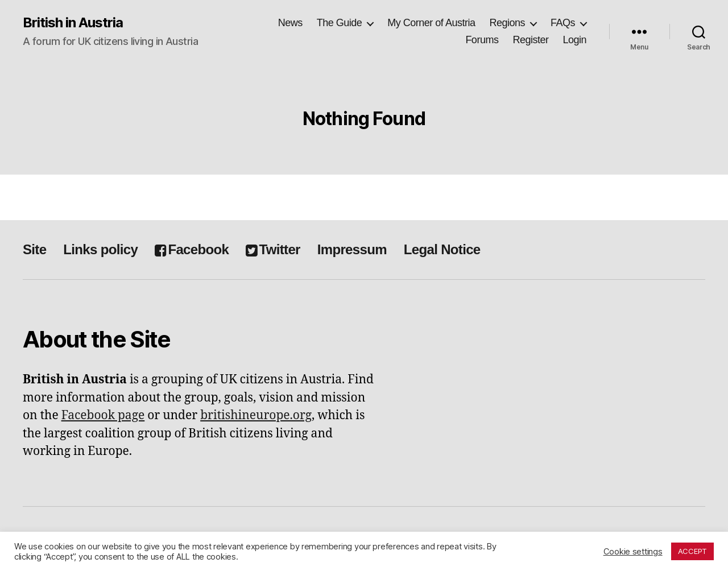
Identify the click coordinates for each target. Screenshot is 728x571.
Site (34, 249)
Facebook (192, 249)
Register (530, 40)
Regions (507, 23)
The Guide (340, 23)
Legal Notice (442, 249)
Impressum (352, 249)
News (290, 23)
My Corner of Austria (431, 23)
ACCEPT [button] (692, 551)
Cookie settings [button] (633, 552)
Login (574, 40)
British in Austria (73, 23)
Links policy (100, 249)
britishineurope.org (256, 415)
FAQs (563, 23)
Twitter (273, 249)
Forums (482, 40)
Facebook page (103, 415)
